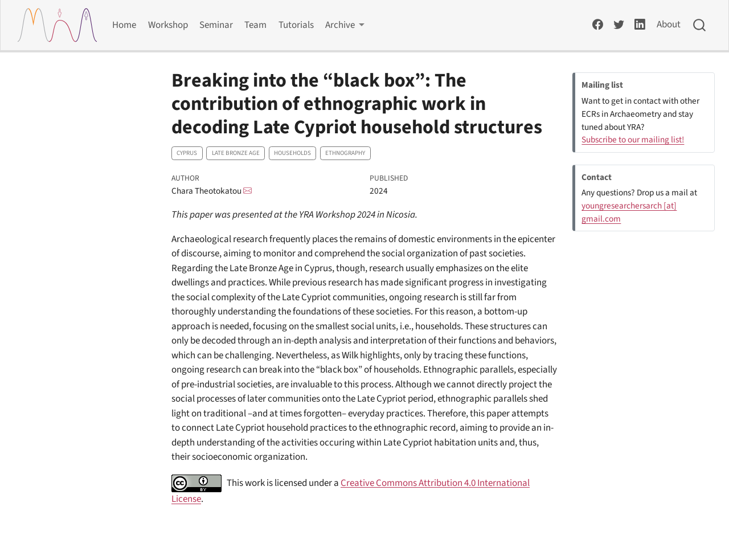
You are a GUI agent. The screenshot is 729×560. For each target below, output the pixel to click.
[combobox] (700, 25)
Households (292, 153)
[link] (345, 25)
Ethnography (345, 153)
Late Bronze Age (236, 153)
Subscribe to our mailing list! (633, 140)
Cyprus (187, 153)
